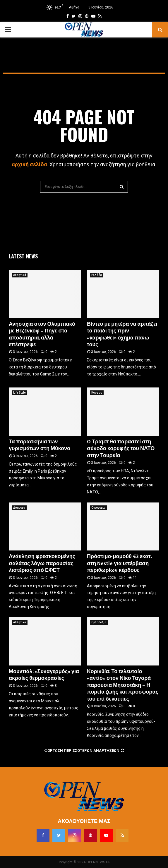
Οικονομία (98, 508)
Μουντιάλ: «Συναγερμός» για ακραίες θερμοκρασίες (44, 675)
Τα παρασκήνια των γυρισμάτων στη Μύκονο (40, 445)
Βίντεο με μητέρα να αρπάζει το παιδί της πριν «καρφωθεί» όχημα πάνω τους (122, 334)
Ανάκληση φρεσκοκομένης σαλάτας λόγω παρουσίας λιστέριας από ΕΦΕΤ (42, 563)
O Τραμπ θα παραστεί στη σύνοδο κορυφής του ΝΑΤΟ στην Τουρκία (121, 449)
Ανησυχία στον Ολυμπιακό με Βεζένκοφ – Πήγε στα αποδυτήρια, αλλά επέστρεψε (42, 334)
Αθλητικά (20, 275)
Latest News (23, 256)
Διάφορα (19, 508)
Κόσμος (97, 393)
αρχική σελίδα (29, 164)
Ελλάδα (97, 275)
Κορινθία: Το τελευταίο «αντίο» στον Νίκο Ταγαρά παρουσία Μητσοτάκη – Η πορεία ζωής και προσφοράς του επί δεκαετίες (123, 685)
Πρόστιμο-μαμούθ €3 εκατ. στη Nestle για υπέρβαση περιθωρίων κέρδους (119, 563)
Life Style (19, 393)
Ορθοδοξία (99, 622)
